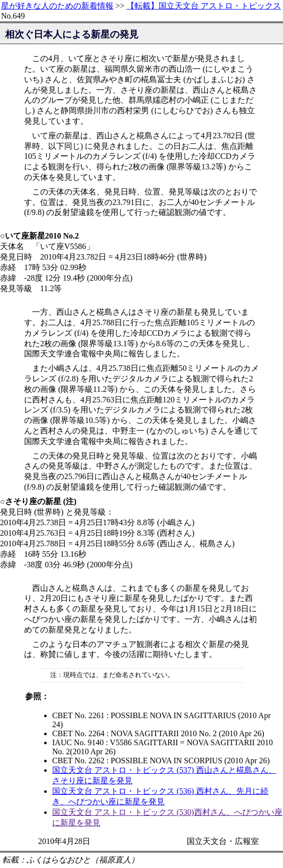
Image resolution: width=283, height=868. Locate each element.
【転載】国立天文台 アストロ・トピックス (204, 6)
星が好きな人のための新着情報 (57, 6)
